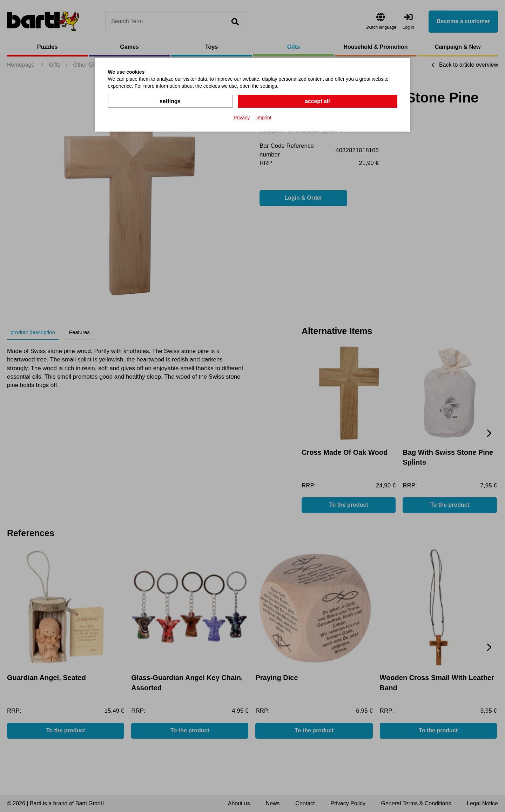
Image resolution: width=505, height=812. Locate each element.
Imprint (264, 117)
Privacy (242, 117)
